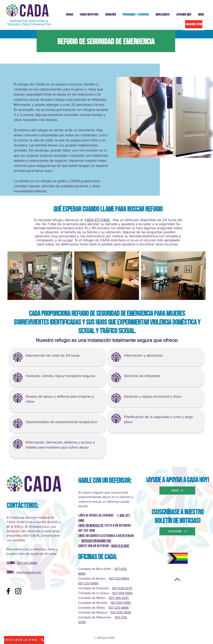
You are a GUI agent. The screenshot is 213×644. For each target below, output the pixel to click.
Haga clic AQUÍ (120, 546)
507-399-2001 (119, 598)
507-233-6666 (88, 583)
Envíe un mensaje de (91, 526)
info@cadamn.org (29, 572)
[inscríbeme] (177, 531)
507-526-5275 (122, 588)
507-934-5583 (122, 593)
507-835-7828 (121, 612)
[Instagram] (18, 591)
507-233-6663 (119, 578)
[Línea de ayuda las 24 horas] (24, 640)
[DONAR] (177, 491)
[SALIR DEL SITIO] (194, 24)
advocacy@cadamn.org (96, 541)
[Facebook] (8, 591)
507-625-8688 (27, 563)
